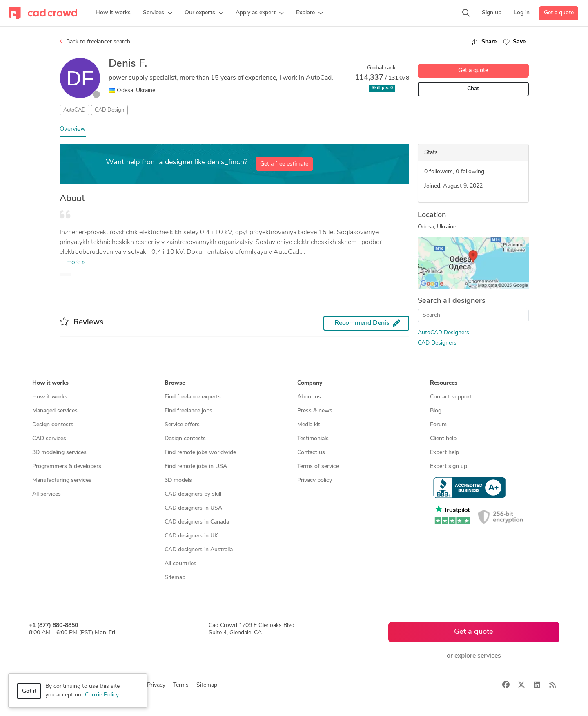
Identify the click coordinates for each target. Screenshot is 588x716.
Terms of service (318, 467)
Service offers (182, 425)
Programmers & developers (67, 467)
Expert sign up (449, 467)
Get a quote (559, 13)
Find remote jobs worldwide (200, 453)
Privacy (156, 685)
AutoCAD (75, 110)
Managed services (55, 411)
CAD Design (109, 110)
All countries (180, 564)
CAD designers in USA (193, 508)
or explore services (474, 656)
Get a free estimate (284, 164)
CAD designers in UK (191, 536)
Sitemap (175, 578)
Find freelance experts (193, 397)
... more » (72, 262)
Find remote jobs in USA (196, 467)
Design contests (53, 425)
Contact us (311, 453)
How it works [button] (50, 383)
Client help (443, 439)
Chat (473, 89)
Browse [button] (175, 383)
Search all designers (452, 301)
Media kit (309, 425)
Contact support (451, 397)
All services (47, 494)
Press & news (315, 411)
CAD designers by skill (193, 494)
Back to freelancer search (95, 42)
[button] (158, 13)
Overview (73, 129)
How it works (50, 397)
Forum (438, 425)
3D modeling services (59, 453)
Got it (29, 691)
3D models (178, 480)
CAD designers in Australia (199, 550)
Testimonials (313, 439)
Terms (181, 685)
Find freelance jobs (188, 411)
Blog (436, 411)
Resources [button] (444, 383)
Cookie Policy (102, 695)
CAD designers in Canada (197, 522)
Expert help (444, 453)
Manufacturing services (62, 480)
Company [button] (310, 383)
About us (309, 397)
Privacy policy (315, 480)
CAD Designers (437, 343)
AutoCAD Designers (443, 333)
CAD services (49, 439)
